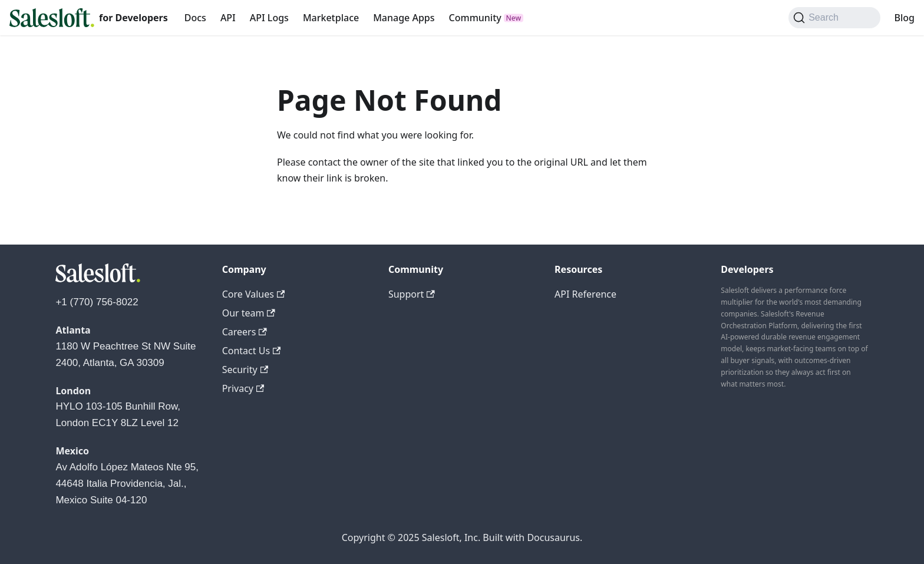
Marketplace (331, 18)
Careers (245, 332)
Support (412, 294)
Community (475, 18)
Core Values (254, 294)
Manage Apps (404, 18)
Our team (249, 313)
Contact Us (252, 351)
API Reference (585, 294)
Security (245, 370)
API (228, 18)
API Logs (269, 18)
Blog (905, 18)
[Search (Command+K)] (834, 18)
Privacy (243, 388)
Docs (195, 18)
